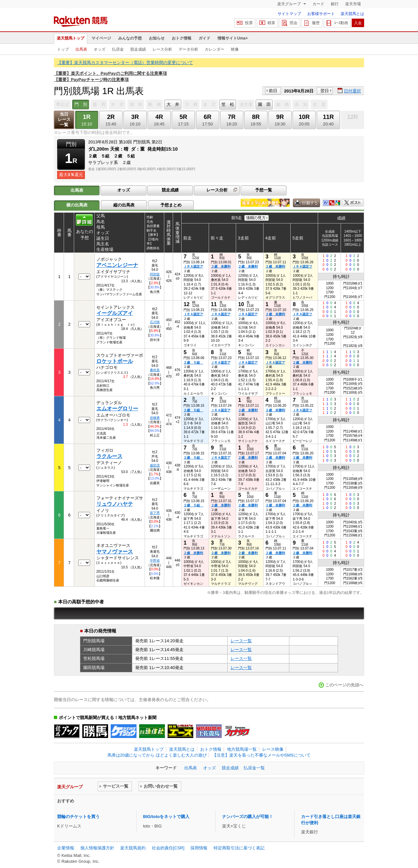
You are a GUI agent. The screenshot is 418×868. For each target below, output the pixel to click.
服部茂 (155, 465)
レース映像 (273, 749)
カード (318, 4)
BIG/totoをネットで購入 (166, 817)
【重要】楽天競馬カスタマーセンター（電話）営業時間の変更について (125, 63)
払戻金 (118, 49)
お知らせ (157, 38)
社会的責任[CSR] (168, 848)
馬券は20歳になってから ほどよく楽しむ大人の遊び (157, 755)
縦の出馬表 (124, 205)
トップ (63, 49)
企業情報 (66, 848)
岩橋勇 (155, 418)
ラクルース (109, 456)
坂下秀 (155, 513)
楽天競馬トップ (71, 38)
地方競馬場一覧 (242, 749)
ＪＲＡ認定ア (193, 266)
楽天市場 (353, 4)
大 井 (173, 104)
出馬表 (81, 49)
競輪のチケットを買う (78, 817)
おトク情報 (182, 38)
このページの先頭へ (344, 685)
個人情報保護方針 (97, 848)
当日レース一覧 (64, 119)
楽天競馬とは (352, 14)
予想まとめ (171, 205)
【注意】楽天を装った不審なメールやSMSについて (261, 755)
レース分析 (162, 49)
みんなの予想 (130, 38)
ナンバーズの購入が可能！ (248, 817)
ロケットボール (115, 361)
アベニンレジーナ (117, 265)
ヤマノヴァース (115, 552)
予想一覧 (264, 190)
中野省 (155, 560)
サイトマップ (289, 14)
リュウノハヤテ (115, 504)
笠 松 (228, 104)
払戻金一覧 (254, 768)
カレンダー (215, 49)
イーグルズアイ (115, 313)
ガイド (204, 38)
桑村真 (155, 370)
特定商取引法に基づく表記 (239, 848)
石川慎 (155, 322)
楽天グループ (289, 4)
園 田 (264, 104)
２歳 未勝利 (221, 266)
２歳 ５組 (193, 362)
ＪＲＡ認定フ (302, 266)
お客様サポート (321, 14)
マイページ (101, 38)
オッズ (100, 49)
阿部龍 (155, 274)
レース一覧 (241, 641)
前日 (273, 91)
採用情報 (199, 848)
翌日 (325, 91)
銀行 (335, 4)
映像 (235, 49)
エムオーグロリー (117, 409)
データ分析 (188, 49)
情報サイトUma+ (233, 38)
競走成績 (138, 49)
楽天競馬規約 (133, 848)
